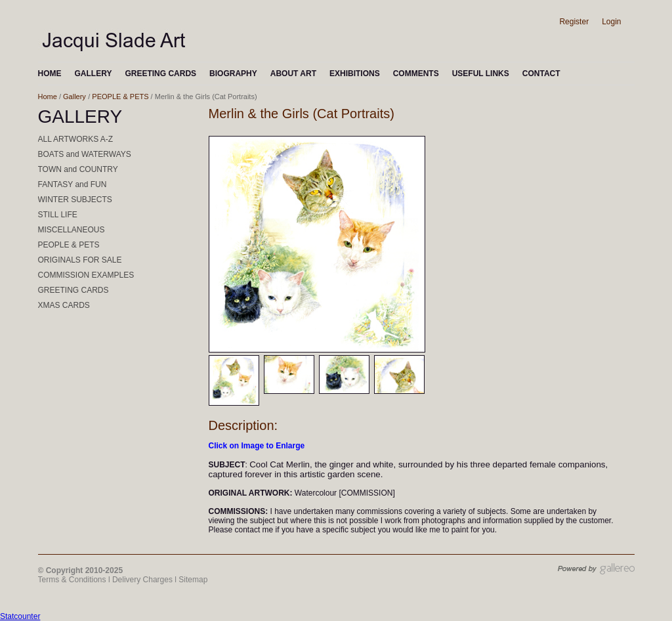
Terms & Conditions (72, 580)
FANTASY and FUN (73, 184)
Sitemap (193, 580)
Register (574, 22)
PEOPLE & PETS (120, 96)
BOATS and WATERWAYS (85, 154)
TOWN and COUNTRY (78, 169)
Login (611, 22)
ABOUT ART (293, 74)
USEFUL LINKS (481, 74)
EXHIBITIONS (355, 74)
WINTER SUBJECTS (75, 200)
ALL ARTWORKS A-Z (76, 139)
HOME (50, 74)
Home (48, 96)
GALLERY (94, 74)
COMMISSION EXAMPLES (86, 275)
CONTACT (541, 74)
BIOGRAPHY (233, 74)
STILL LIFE (58, 215)
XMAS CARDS (64, 305)
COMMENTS (416, 74)
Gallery (74, 96)
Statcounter (20, 616)
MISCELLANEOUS (72, 230)
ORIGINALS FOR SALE (80, 260)
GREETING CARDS (160, 74)
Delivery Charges (142, 580)
